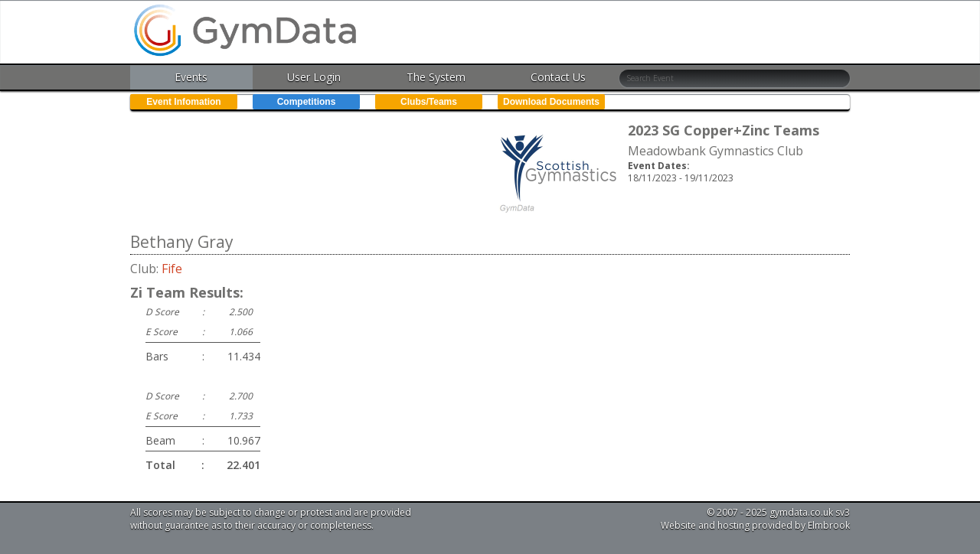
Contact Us (558, 77)
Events (191, 77)
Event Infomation (183, 102)
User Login (314, 77)
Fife (172, 269)
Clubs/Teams (429, 102)
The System (436, 77)
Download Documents (551, 102)
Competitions (307, 102)
